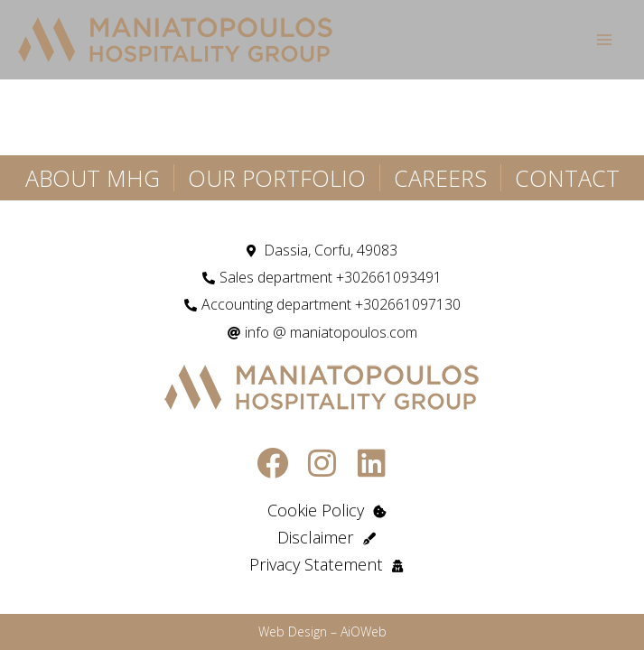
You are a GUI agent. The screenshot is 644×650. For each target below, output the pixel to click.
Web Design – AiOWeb (322, 631)
